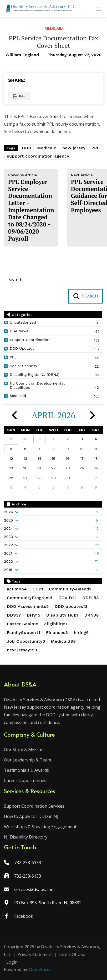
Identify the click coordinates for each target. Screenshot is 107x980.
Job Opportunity (26, 641)
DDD (27, 148)
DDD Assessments (28, 606)
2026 (8, 512)
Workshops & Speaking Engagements (41, 827)
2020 (9, 561)
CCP (38, 589)
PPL (96, 148)
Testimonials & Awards (26, 770)
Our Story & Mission (24, 750)
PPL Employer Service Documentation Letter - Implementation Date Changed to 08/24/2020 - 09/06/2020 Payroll (31, 207)
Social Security (23, 366)
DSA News (19, 331)
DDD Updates (22, 348)
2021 (8, 553)
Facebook (24, 916)
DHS (34, 615)
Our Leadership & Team (27, 760)
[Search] (53, 280)
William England (22, 55)
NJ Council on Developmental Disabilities (37, 385)
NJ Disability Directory (26, 837)
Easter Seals (23, 624)
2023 (8, 537)
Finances (57, 633)
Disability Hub (62, 615)
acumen (17, 589)
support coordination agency (38, 156)
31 (39, 439)
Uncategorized (23, 322)
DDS (14, 615)
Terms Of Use (72, 954)
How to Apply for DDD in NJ (31, 816)
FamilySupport (24, 633)
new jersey (74, 148)
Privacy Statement (35, 954)
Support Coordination (30, 340)
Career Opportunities (25, 780)
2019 (8, 570)
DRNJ (91, 615)
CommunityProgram (30, 598)
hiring (81, 633)
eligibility (56, 624)
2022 (8, 545)
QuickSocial (40, 969)
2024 (8, 528)
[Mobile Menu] (99, 8)
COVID (67, 598)
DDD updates (71, 606)
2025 (8, 520)
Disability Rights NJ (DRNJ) (35, 375)
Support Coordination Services (34, 806)
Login (12, 962)
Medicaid (53, 28)
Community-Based (70, 589)
